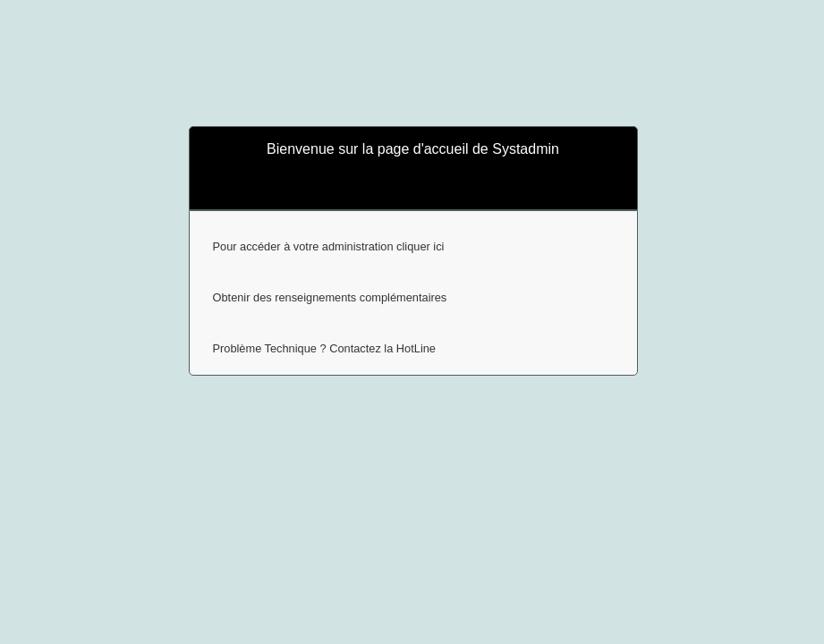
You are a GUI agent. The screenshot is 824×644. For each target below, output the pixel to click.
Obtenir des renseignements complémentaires (330, 297)
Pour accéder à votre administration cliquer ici (329, 246)
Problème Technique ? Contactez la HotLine (324, 348)
